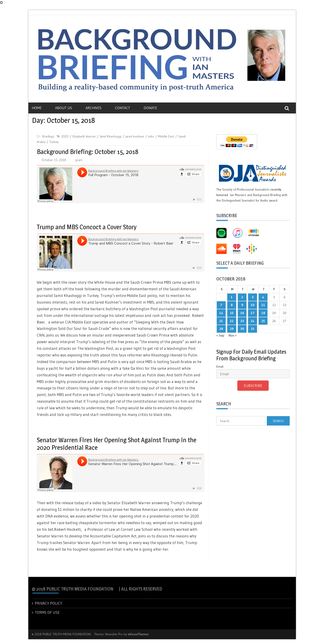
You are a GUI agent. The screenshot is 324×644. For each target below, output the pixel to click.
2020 (65, 136)
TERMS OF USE (47, 612)
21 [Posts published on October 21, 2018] (221, 321)
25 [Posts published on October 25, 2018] (263, 321)
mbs (151, 136)
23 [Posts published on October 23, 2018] (242, 321)
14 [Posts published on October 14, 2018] (221, 313)
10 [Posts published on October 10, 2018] (253, 305)
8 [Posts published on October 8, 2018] (232, 305)
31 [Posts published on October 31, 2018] (253, 329)
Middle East (166, 136)
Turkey (54, 142)
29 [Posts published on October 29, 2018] (232, 329)
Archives (94, 108)
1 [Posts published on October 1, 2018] (232, 297)
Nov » (233, 335)
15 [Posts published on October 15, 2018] (232, 313)
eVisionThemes (138, 634)
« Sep (220, 335)
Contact (123, 108)
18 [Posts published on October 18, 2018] (263, 313)
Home (37, 108)
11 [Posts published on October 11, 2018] (263, 305)
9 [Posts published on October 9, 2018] (242, 305)
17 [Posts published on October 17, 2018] (253, 313)
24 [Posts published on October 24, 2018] (253, 321)
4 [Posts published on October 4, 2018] (263, 297)
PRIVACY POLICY (48, 603)
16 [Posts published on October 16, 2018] (242, 313)
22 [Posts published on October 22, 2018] (232, 321)
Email (220, 366)
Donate (150, 108)
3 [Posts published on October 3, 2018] (253, 297)
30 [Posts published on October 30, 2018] (242, 329)
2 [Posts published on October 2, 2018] (242, 297)
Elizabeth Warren (84, 136)
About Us (64, 108)
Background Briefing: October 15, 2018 (88, 152)
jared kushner (135, 136)
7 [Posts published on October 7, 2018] (221, 305)
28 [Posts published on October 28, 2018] (221, 329)
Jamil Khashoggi (110, 136)
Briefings (48, 136)
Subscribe (253, 385)
